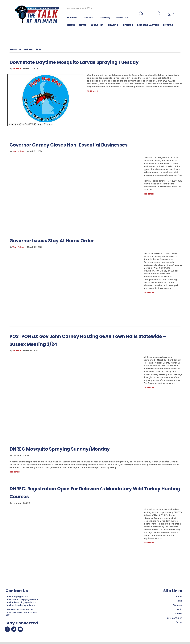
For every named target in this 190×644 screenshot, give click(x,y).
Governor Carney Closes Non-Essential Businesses (78, 145)
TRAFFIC (113, 25)
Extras (179, 622)
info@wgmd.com (21, 597)
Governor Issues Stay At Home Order (58, 240)
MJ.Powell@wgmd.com (24, 605)
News (179, 601)
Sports (128, 25)
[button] (169, 15)
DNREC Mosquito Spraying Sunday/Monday (67, 449)
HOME (71, 25)
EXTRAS (168, 25)
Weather (178, 605)
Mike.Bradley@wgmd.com (25, 599)
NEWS (83, 25)
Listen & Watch (175, 618)
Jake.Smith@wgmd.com (24, 602)
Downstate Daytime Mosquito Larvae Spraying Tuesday (84, 62)
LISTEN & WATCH (148, 25)
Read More (92, 91)
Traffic (179, 609)
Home (179, 597)
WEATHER (97, 25)
